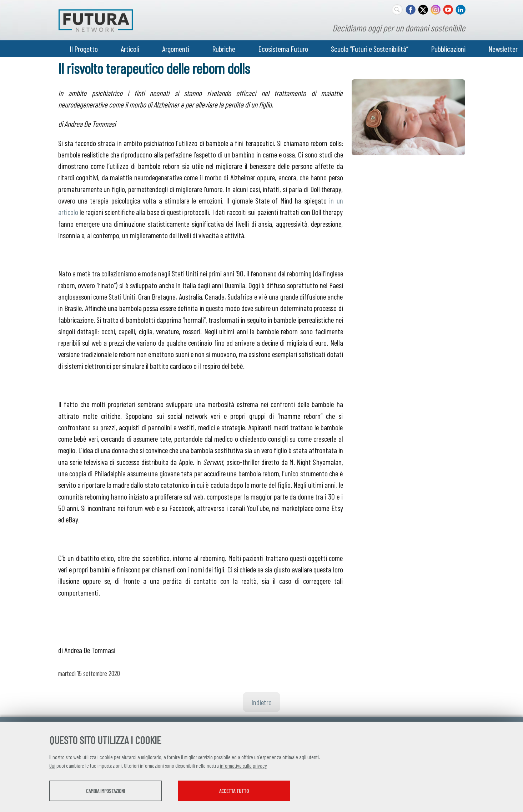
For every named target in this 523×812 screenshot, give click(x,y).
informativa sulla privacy (243, 766)
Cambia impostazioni (105, 791)
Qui (52, 766)
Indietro (261, 702)
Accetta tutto (234, 791)
